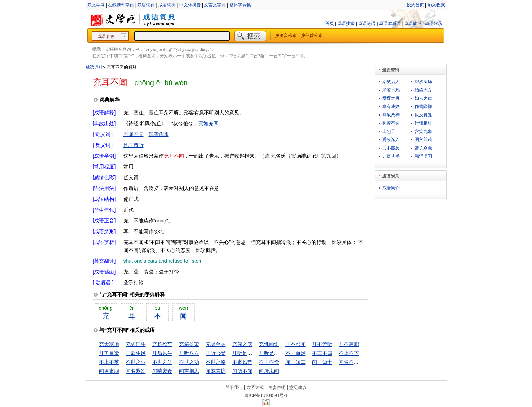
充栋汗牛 (136, 344)
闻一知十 (322, 362)
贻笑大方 (423, 90)
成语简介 (391, 188)
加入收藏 (436, 5)
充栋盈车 (162, 344)
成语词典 (167, 5)
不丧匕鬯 (242, 362)
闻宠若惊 (216, 371)
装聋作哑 (159, 134)
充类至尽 (216, 344)
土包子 (389, 131)
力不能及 (391, 148)
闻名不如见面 (354, 362)
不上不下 (349, 353)
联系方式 (255, 388)
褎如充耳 (208, 123)
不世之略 (216, 362)
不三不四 (322, 353)
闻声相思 (189, 371)
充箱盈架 (189, 344)
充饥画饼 (269, 344)
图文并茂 (423, 140)
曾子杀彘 (423, 148)
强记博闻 (423, 156)
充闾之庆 (242, 344)
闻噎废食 (162, 371)
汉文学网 (96, 5)
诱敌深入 (391, 140)
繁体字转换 (240, 5)
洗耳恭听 (134, 145)
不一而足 (296, 353)
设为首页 (415, 5)
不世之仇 (162, 362)
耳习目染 (109, 353)
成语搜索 (346, 23)
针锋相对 (423, 123)
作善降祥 (423, 107)
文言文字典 (215, 5)
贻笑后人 (391, 82)
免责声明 (277, 388)
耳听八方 (189, 353)
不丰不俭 (269, 362)
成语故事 (413, 23)
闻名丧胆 (109, 371)
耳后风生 (162, 353)
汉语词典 (146, 5)
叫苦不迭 (391, 123)
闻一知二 (296, 362)
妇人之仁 (423, 98)
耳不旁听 (322, 344)
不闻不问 (134, 134)
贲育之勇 (391, 98)
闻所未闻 (269, 371)
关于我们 (234, 388)
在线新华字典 (121, 5)
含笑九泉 (423, 131)
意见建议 (298, 388)
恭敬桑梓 (391, 115)
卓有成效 (391, 107)
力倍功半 (391, 156)
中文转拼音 (190, 5)
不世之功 (189, 362)
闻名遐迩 (136, 371)
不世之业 (136, 362)
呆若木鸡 (391, 90)
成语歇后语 (390, 23)
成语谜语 (367, 23)
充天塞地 (109, 344)
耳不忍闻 (296, 344)
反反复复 (423, 115)
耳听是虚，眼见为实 (255, 353)
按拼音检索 (286, 36)
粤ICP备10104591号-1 (266, 395)
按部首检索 (312, 36)
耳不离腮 (349, 344)
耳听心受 (216, 353)
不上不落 (109, 362)
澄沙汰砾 (423, 82)
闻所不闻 (242, 371)
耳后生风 (136, 353)
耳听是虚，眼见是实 (281, 353)
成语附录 (434, 23)
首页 (330, 23)
